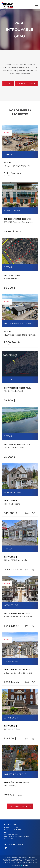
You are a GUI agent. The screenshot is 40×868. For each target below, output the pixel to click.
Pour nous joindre (26, 84)
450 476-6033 (13, 834)
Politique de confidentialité (26, 861)
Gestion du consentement (29, 862)
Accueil (8, 84)
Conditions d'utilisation (11, 862)
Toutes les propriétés (20, 806)
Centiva (24, 865)
